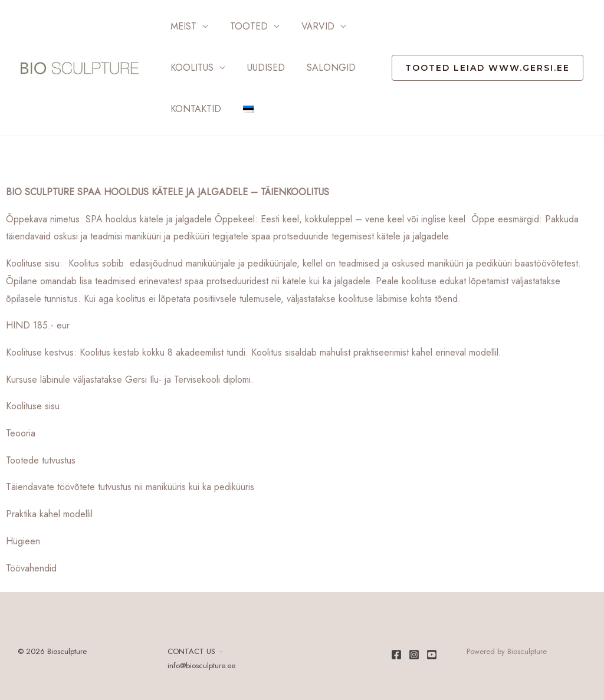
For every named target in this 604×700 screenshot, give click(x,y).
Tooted (245, 26)
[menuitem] (244, 109)
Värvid (311, 26)
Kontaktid (195, 109)
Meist (182, 26)
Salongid (324, 68)
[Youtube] (432, 655)
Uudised (262, 68)
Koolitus (191, 68)
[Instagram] (414, 655)
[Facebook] (396, 655)
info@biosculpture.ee (201, 666)
